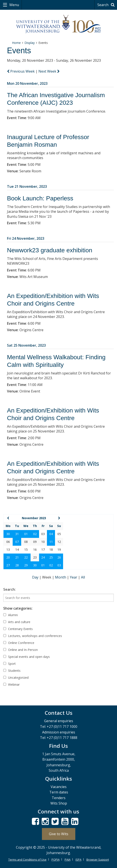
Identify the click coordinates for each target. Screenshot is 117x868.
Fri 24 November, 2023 (26, 238)
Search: (9, 589)
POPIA (56, 860)
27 (8, 565)
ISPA (78, 860)
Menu (14, 5)
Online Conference (19, 643)
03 (59, 565)
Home (16, 43)
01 (26, 534)
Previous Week (21, 71)
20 (8, 557)
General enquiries (59, 721)
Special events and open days (27, 657)
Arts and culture (17, 622)
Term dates (59, 792)
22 (26, 557)
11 (51, 542)
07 (17, 542)
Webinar (11, 684)
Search (107, 5)
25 (51, 557)
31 (17, 534)
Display (30, 43)
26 (59, 557)
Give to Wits (59, 834)
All (83, 577)
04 (51, 534)
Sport (9, 664)
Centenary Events (18, 629)
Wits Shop (59, 803)
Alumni (10, 615)
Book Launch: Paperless (40, 198)
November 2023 (34, 518)
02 (35, 534)
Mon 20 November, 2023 (27, 83)
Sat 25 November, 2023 (26, 345)
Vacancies (59, 787)
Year (74, 577)
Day (36, 577)
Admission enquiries (59, 732)
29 (26, 565)
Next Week (49, 71)
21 (17, 557)
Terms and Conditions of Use (27, 860)
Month (61, 577)
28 (17, 565)
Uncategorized (16, 678)
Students (12, 671)
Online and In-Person (21, 650)
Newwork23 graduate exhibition (50, 250)
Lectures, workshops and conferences (33, 636)
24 (43, 557)
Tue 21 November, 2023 (27, 186)
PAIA (68, 860)
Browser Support (98, 860)
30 (8, 534)
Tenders (59, 798)
